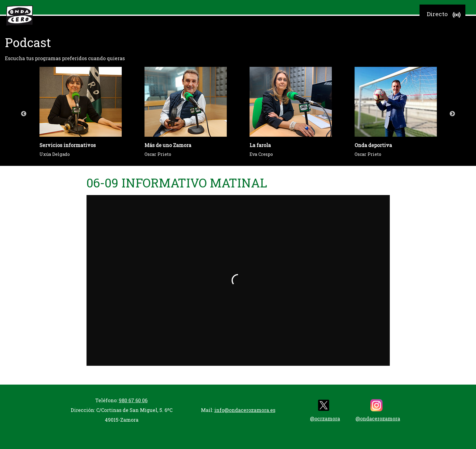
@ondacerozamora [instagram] (378, 410)
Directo (445, 15)
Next (452, 114)
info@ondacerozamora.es (245, 410)
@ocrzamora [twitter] (325, 410)
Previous (24, 114)
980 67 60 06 (133, 400)
